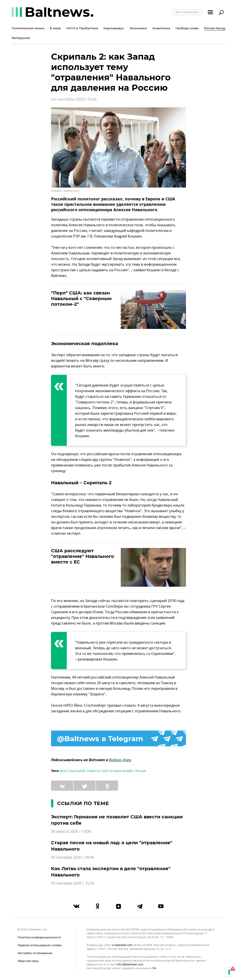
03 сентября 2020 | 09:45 (73, 858)
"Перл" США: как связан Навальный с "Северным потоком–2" (81, 299)
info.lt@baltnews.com (130, 964)
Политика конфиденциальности (39, 937)
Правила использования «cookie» (40, 945)
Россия (141, 771)
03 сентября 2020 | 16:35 (73, 883)
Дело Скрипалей (72, 771)
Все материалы (187, 12)
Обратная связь (28, 961)
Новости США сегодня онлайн (110, 771)
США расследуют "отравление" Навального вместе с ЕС (83, 556)
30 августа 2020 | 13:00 (71, 832)
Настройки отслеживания (35, 953)
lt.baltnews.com (122, 945)
